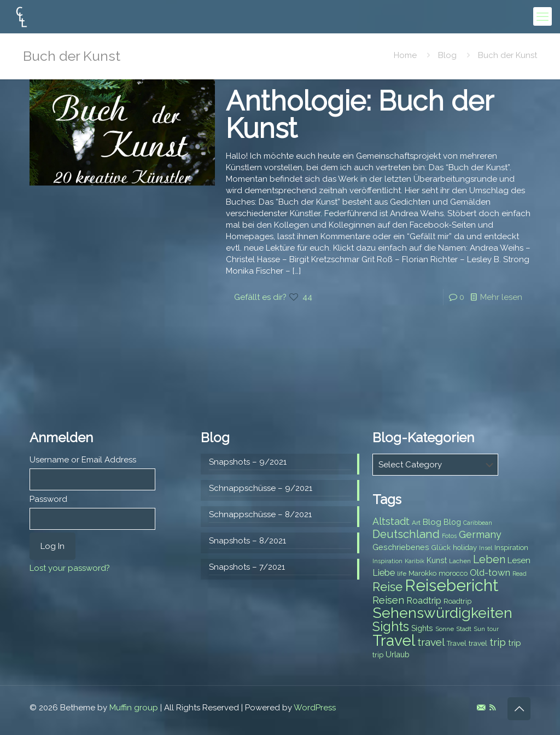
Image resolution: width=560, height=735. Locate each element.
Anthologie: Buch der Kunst (360, 115)
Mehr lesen (501, 297)
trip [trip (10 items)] (515, 643)
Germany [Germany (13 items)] (480, 534)
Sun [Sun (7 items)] (479, 629)
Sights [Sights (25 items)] (391, 627)
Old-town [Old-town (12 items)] (490, 572)
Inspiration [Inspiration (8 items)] (511, 548)
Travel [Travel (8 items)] (457, 643)
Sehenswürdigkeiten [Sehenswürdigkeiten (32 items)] (442, 613)
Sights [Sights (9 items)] (422, 628)
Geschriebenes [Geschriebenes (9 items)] (401, 547)
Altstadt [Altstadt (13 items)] (391, 521)
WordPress (315, 708)
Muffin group (134, 708)
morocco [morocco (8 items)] (453, 573)
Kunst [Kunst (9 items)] (437, 560)
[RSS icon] (492, 708)
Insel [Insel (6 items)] (486, 548)
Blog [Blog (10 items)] (432, 522)
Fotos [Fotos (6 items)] (449, 536)
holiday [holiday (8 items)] (465, 548)
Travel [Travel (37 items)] (394, 641)
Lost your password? (70, 568)
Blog (447, 55)
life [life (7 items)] (402, 574)
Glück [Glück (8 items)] (441, 548)
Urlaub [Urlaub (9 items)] (398, 655)
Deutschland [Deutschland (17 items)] (406, 534)
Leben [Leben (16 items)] (489, 560)
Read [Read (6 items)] (520, 574)
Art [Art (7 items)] (416, 523)
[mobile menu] (542, 16)
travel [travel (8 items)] (478, 643)
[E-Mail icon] (481, 708)
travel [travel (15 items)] (431, 642)
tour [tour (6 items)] (493, 629)
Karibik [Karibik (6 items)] (415, 561)
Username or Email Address (83, 460)
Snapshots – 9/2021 (248, 462)
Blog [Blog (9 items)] (452, 522)
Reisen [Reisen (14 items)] (388, 600)
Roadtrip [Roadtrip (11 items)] (424, 601)
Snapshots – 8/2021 (247, 541)
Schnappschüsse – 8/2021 (260, 514)
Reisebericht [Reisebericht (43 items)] (451, 585)
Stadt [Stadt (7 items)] (464, 629)
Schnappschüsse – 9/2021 (261, 488)
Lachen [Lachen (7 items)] (460, 561)
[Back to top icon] (519, 709)
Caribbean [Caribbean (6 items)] (478, 523)
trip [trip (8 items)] (378, 655)
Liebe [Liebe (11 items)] (384, 573)
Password (48, 499)
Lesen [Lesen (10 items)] (519, 560)
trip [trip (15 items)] (498, 642)
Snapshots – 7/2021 (247, 567)
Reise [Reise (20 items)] (387, 587)
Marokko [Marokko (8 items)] (422, 573)
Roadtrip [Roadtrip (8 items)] (457, 601)
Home (405, 55)
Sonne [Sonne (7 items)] (445, 629)
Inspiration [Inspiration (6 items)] (387, 561)
